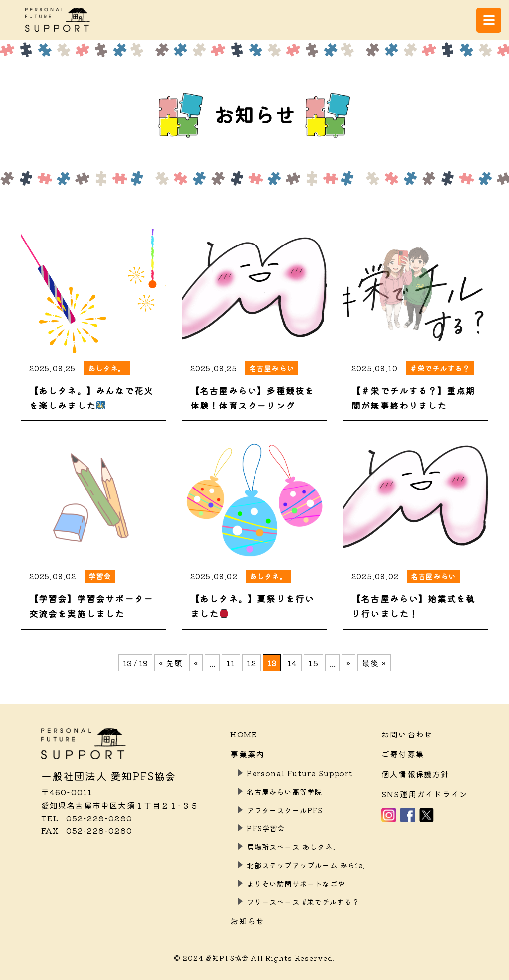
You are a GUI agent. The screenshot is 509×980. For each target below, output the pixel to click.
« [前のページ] (196, 663)
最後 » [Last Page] (374, 663)
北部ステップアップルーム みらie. (306, 865)
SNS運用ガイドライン (424, 794)
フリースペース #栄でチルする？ (303, 902)
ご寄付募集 (403, 754)
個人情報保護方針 (416, 774)
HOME (244, 734)
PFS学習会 (266, 828)
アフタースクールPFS (285, 810)
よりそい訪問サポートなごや (296, 883)
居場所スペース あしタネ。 (293, 847)
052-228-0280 (87, 818)
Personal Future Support (299, 773)
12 (252, 663)
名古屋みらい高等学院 (284, 791)
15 (313, 663)
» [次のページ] (349, 663)
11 (231, 663)
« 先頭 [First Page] (171, 663)
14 (292, 663)
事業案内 (247, 754)
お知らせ (247, 921)
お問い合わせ (407, 734)
